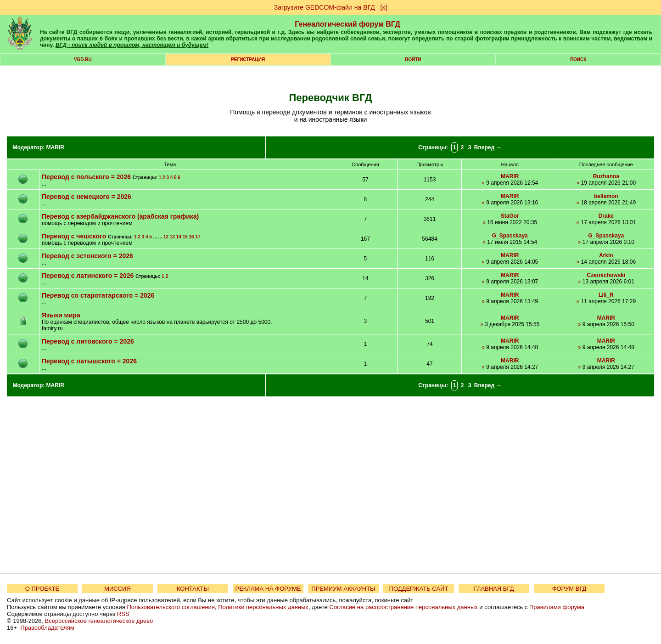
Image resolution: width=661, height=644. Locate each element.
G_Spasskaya (510, 236)
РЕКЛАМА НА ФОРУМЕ (268, 589)
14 (179, 237)
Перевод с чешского (74, 236)
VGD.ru (83, 59)
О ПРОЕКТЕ (42, 589)
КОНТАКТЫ (193, 589)
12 (166, 237)
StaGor (510, 216)
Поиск (578, 59)
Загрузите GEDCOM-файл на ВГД (325, 7)
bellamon (606, 196)
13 (172, 237)
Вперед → (488, 147)
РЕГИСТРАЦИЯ (248, 59)
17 (198, 237)
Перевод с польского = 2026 (86, 177)
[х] (384, 7)
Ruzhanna (606, 176)
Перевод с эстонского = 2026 (87, 256)
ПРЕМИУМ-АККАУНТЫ (343, 589)
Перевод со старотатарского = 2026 (98, 295)
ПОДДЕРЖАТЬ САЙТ (419, 589)
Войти (413, 59)
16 (192, 237)
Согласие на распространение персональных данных (403, 607)
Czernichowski (606, 275)
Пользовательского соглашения (171, 607)
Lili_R (606, 295)
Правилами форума (557, 607)
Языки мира (61, 315)
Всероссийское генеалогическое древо (99, 621)
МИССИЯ (118, 589)
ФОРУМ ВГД (569, 589)
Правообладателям (47, 628)
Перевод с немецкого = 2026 (87, 197)
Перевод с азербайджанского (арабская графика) (120, 216)
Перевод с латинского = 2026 (88, 276)
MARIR (55, 147)
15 (185, 237)
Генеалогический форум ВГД (347, 24)
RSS (123, 614)
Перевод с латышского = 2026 (89, 361)
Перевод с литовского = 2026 (88, 341)
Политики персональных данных (263, 607)
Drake (606, 216)
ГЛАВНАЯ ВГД (494, 589)
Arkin (606, 255)
